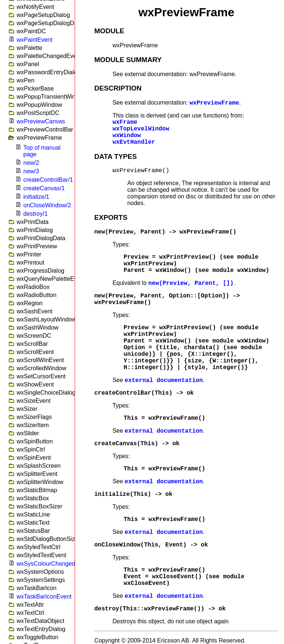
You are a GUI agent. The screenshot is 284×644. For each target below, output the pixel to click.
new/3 (31, 171)
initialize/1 (36, 197)
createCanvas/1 (44, 188)
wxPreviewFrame (214, 103)
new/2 (31, 163)
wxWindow (127, 136)
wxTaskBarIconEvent (44, 597)
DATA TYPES (116, 156)
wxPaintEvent (35, 40)
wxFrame (125, 122)
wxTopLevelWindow (141, 129)
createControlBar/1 (48, 180)
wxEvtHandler (134, 142)
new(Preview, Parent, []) (191, 283)
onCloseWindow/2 (47, 205)
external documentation (164, 381)
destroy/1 (35, 214)
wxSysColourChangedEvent (53, 564)
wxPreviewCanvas (41, 121)
